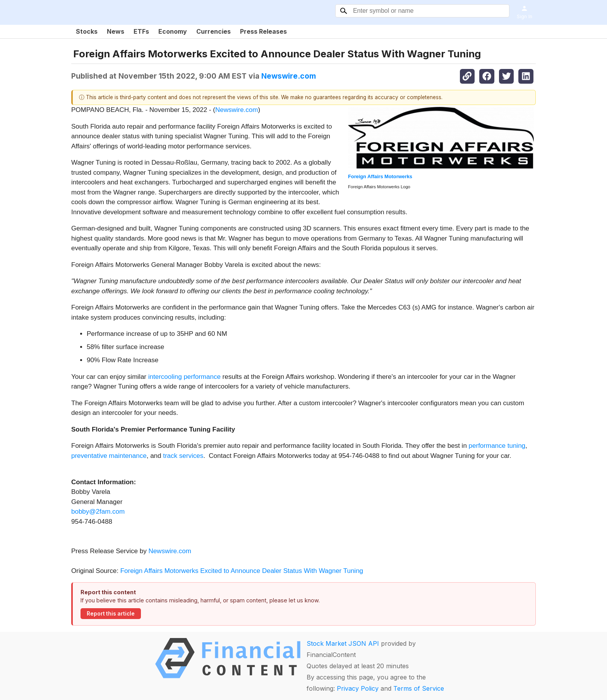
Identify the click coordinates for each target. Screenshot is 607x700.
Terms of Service (419, 688)
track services (183, 456)
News (116, 31)
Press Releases (263, 31)
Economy (173, 31)
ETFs (141, 31)
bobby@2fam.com (98, 512)
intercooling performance (184, 377)
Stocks (87, 31)
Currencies (213, 31)
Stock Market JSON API (343, 643)
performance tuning (497, 446)
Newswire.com (289, 76)
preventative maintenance (109, 456)
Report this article (111, 614)
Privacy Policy (358, 688)
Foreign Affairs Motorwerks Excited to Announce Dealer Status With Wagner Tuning (243, 571)
